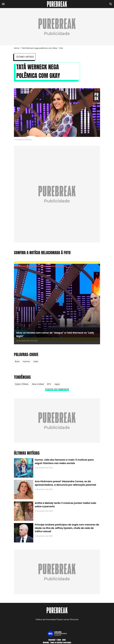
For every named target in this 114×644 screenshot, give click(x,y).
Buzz (17, 361)
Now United (38, 384)
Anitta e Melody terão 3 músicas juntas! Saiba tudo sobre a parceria (65, 505)
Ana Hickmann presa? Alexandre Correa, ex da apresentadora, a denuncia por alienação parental (65, 483)
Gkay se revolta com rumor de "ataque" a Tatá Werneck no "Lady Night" (55, 334)
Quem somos (64, 619)
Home (17, 48)
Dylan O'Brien (22, 384)
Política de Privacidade (46, 619)
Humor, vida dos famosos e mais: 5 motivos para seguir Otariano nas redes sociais (64, 461)
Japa (57, 384)
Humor (26, 361)
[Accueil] (57, 4)
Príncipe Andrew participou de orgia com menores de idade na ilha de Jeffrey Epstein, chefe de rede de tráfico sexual (67, 528)
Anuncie (75, 619)
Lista (36, 361)
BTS (49, 384)
